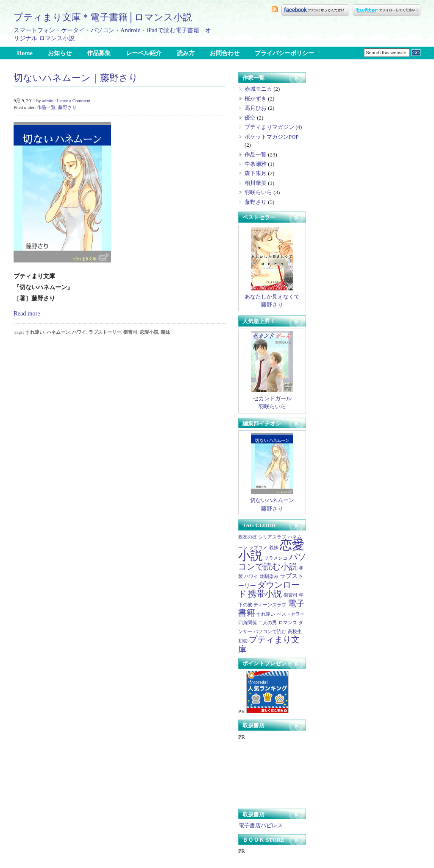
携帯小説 (265, 594)
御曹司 (130, 332)
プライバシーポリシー (284, 53)
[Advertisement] (321, 31)
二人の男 (267, 623)
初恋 (243, 641)
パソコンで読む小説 (272, 561)
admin (48, 100)
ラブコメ (258, 548)
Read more (27, 313)
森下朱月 (256, 173)
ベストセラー (291, 614)
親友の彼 (248, 537)
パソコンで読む (270, 632)
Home (25, 53)
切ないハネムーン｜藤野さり (76, 78)
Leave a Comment (74, 100)
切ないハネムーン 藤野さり (272, 501)
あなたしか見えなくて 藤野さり (272, 298)
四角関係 (248, 623)
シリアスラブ (272, 537)
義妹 (165, 332)
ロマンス (288, 623)
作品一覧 (46, 107)
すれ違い (35, 332)
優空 (250, 118)
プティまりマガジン (269, 127)
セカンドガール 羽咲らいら (272, 399)
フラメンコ (276, 558)
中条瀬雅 (256, 164)
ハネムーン (58, 332)
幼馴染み (269, 576)
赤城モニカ (258, 89)
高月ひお (256, 108)
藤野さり (67, 107)
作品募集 (99, 53)
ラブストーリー (105, 332)
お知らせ (60, 53)
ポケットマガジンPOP (271, 137)
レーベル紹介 (144, 53)
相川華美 (256, 183)
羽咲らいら (258, 192)
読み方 (186, 53)
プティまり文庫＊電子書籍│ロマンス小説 (103, 17)
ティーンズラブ (270, 605)
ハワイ (79, 332)
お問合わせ (225, 53)
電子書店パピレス (260, 825)
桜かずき (256, 99)
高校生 (295, 632)
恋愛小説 (149, 332)
